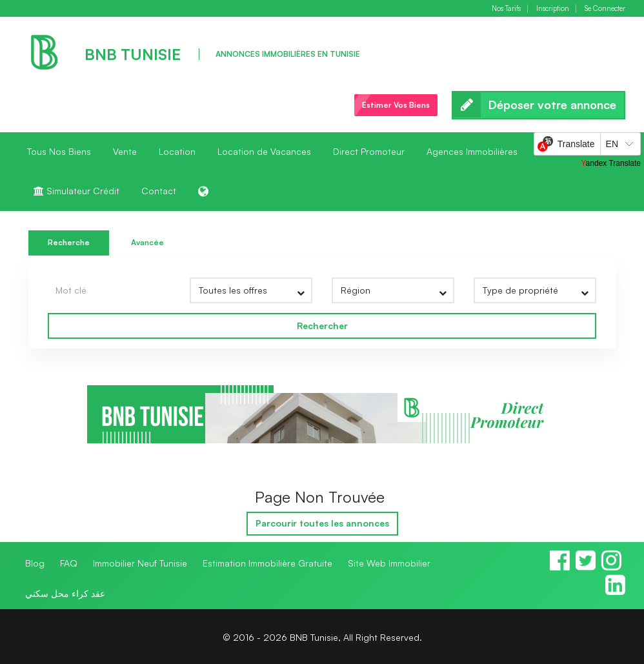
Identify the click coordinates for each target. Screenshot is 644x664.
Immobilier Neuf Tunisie (140, 563)
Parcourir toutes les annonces (322, 523)
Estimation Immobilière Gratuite (267, 563)
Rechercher (322, 326)
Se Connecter (605, 9)
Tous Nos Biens (59, 151)
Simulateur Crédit (76, 191)
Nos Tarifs (506, 9)
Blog (35, 563)
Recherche (69, 242)
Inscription (553, 9)
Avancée (147, 242)
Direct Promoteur (369, 151)
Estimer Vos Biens (396, 105)
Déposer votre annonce (538, 105)
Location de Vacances (264, 151)
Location (177, 151)
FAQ (69, 563)
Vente (125, 151)
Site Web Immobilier (389, 563)
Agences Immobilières (472, 151)
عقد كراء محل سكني (65, 593)
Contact (159, 191)
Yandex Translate (611, 163)
